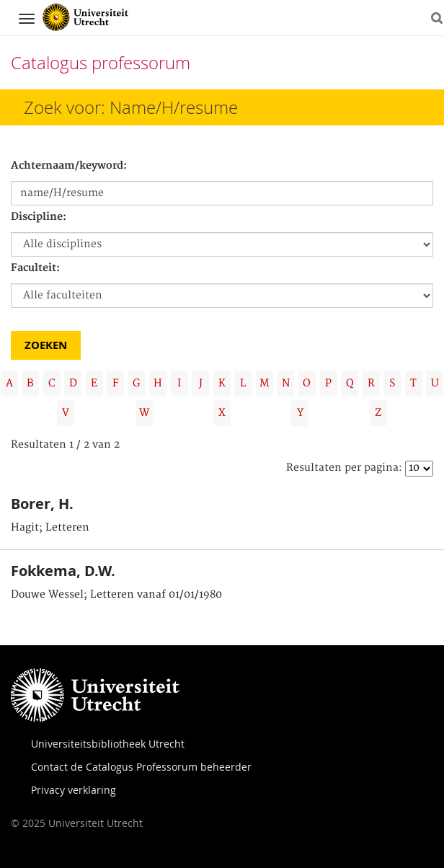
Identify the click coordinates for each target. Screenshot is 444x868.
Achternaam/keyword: (69, 166)
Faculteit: (35, 268)
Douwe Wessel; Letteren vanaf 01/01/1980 (116, 595)
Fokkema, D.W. (63, 571)
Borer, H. (42, 504)
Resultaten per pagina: (344, 468)
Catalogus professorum (101, 63)
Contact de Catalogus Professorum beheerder (141, 767)
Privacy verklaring (74, 790)
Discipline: (39, 217)
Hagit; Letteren (50, 528)
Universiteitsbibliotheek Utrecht (108, 744)
